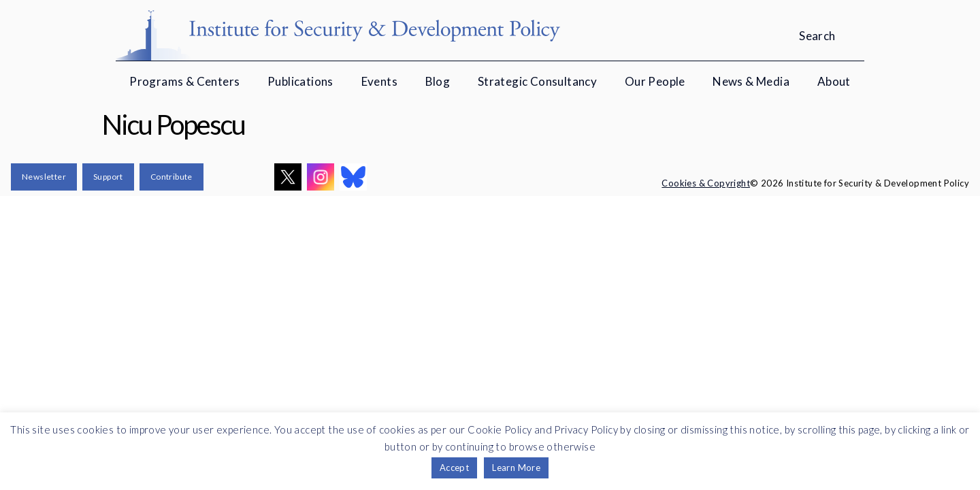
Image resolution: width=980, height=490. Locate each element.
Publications (300, 81)
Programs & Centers (184, 81)
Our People (655, 81)
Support (108, 177)
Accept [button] (454, 468)
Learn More (516, 468)
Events (379, 81)
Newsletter (44, 177)
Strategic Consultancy (537, 81)
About (834, 81)
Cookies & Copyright (706, 183)
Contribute (171, 177)
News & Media (751, 81)
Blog (438, 81)
